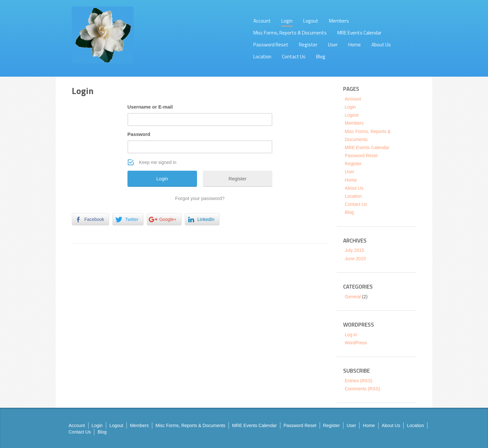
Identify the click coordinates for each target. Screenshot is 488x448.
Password (139, 134)
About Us (381, 45)
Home (355, 45)
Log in (351, 335)
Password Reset (271, 45)
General (353, 297)
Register (308, 45)
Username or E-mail (150, 107)
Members (339, 21)
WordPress (356, 343)
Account (262, 21)
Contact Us (294, 57)
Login (287, 21)
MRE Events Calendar (359, 33)
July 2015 (354, 250)
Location (262, 57)
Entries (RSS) (359, 381)
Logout (311, 21)
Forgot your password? (200, 198)
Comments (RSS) (362, 389)
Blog (321, 57)
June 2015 (355, 259)
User (333, 45)
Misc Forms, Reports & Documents (290, 33)
